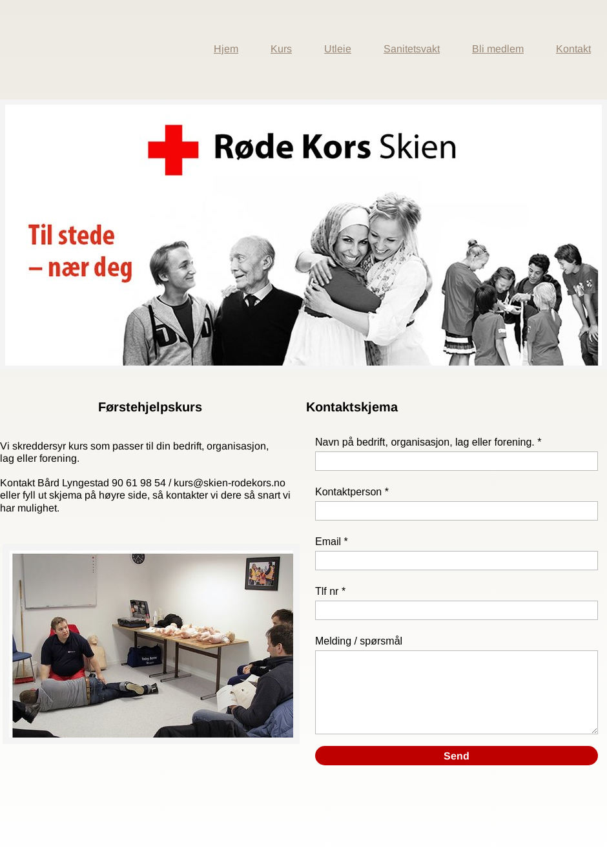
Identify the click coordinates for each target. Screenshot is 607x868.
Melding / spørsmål (359, 641)
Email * (332, 542)
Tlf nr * (330, 591)
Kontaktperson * (352, 492)
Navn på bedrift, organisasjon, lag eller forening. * (428, 442)
